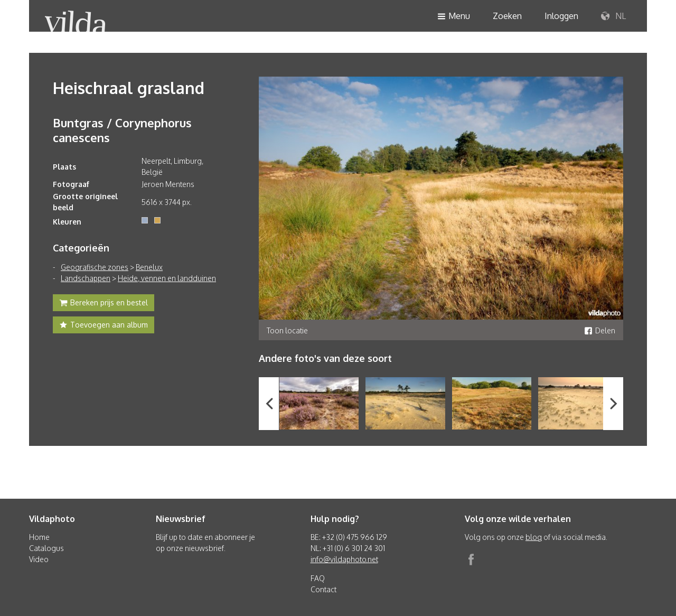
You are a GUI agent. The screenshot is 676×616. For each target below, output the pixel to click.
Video (39, 559)
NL (613, 16)
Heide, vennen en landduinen (167, 278)
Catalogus (46, 548)
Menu (454, 17)
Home (39, 537)
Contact (323, 589)
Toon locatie (287, 330)
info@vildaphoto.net (344, 559)
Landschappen (86, 278)
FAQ (318, 578)
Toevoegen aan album (104, 326)
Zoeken (507, 16)
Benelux (149, 267)
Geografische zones (95, 267)
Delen (600, 330)
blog (534, 537)
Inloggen (561, 16)
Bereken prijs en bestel (104, 304)
